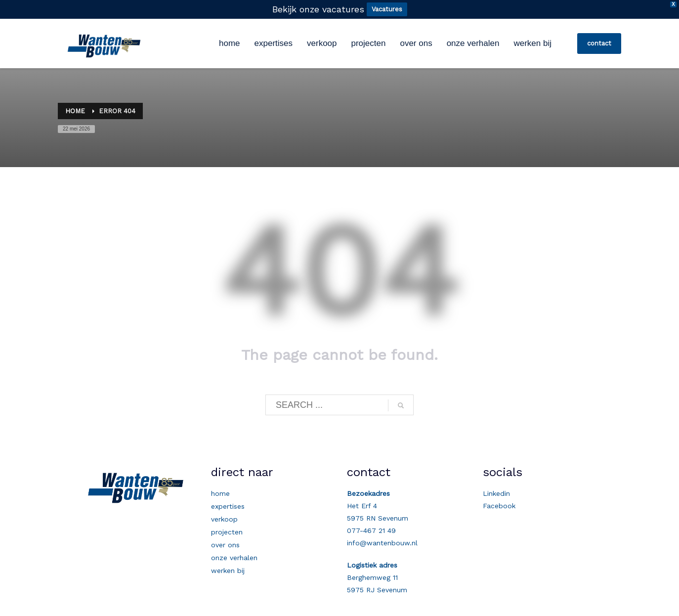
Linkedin (496, 493)
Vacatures (387, 9)
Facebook (499, 506)
